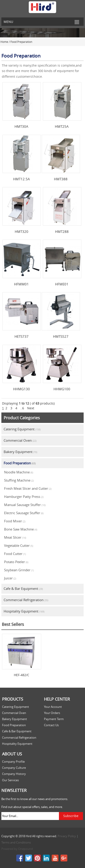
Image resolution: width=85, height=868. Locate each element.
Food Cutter (15, 554)
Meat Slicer (15, 537)
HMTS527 (61, 336)
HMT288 (62, 231)
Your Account (53, 707)
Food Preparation (20, 463)
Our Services (10, 780)
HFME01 (62, 284)
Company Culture (14, 768)
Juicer (10, 578)
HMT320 (22, 231)
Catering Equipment (22, 429)
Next (31, 408)
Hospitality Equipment (24, 611)
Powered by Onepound (17, 849)
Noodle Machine (19, 472)
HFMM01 (21, 284)
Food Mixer (15, 521)
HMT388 (61, 179)
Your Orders (52, 713)
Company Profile (13, 762)
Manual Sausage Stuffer (25, 505)
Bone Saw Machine (21, 529)
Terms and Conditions (16, 843)
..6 (22, 408)
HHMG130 (22, 389)
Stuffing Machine (19, 480)
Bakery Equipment (20, 452)
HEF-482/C (22, 675)
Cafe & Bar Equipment (23, 588)
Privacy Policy (67, 836)
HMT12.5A (22, 179)
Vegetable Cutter (19, 545)
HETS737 (22, 336)
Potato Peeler (16, 562)
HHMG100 (62, 389)
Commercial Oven (20, 440)
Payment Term (54, 719)
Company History (14, 774)
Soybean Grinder (19, 570)
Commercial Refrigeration (26, 600)
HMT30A (21, 126)
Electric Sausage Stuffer (24, 513)
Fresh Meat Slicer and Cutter (28, 488)
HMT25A (62, 126)
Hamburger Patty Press (24, 497)
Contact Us (51, 725)
